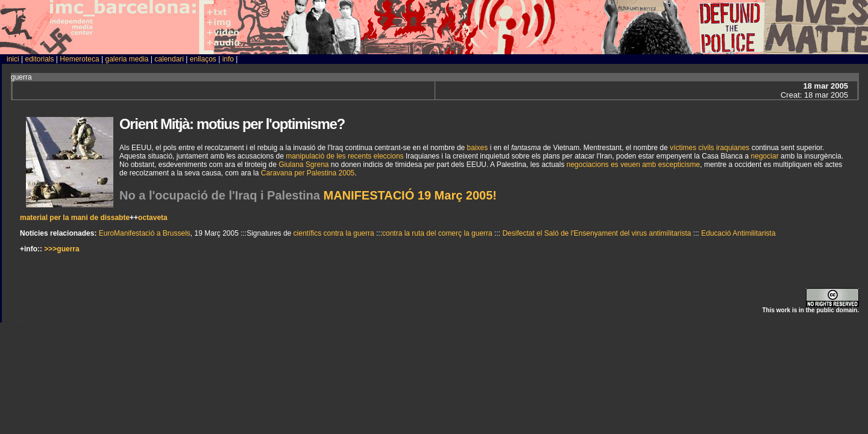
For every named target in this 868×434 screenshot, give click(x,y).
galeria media (127, 59)
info (228, 59)
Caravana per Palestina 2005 (308, 173)
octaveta (153, 218)
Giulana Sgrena (303, 165)
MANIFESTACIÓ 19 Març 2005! (410, 195)
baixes (478, 148)
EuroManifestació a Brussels (145, 233)
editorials (39, 59)
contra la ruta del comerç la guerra (437, 233)
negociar (765, 156)
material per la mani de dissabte (75, 218)
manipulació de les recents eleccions (344, 156)
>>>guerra (61, 249)
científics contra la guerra (334, 233)
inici (13, 59)
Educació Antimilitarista (738, 233)
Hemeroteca (79, 59)
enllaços (203, 59)
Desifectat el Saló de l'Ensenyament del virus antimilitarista (596, 233)
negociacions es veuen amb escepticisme (633, 165)
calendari (169, 59)
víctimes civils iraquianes (709, 148)
